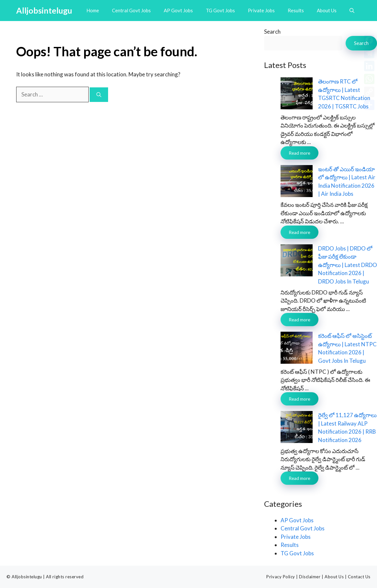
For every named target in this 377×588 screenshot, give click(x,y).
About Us (327, 10)
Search (272, 32)
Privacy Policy (281, 577)
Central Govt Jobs (131, 10)
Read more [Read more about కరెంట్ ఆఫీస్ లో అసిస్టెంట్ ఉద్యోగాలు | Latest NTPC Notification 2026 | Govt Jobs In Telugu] (299, 399)
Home (93, 10)
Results (296, 10)
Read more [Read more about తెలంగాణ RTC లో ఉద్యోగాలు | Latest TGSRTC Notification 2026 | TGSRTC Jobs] (299, 153)
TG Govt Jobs (220, 10)
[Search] (99, 95)
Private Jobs (261, 10)
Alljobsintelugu (44, 10)
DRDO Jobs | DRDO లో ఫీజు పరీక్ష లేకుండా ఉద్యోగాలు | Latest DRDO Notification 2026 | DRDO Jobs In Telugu (348, 265)
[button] (352, 11)
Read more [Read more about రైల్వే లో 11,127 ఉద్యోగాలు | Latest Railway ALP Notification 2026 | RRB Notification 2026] (299, 478)
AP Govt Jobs (178, 10)
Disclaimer (310, 577)
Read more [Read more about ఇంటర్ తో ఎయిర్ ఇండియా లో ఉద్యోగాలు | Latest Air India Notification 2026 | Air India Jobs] (299, 232)
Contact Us (359, 577)
